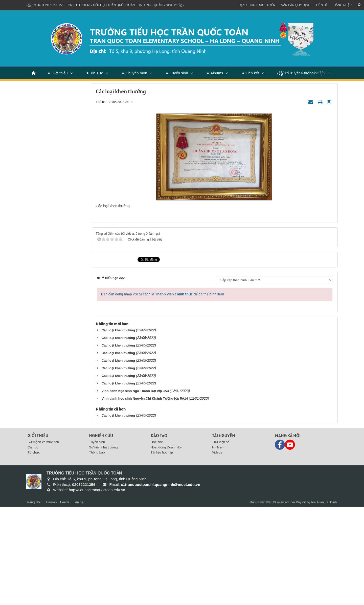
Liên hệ (322, 5)
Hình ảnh (219, 545)
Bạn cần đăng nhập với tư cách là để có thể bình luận (163, 392)
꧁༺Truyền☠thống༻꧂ (301, 73)
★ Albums (215, 73)
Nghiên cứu (101, 533)
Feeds (65, 600)
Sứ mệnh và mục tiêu (43, 540)
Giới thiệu (38, 533)
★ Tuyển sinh (177, 73)
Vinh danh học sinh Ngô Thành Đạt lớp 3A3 (135, 489)
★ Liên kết (250, 73)
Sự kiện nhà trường (103, 545)
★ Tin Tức (95, 73)
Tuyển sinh (97, 540)
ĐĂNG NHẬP (343, 5)
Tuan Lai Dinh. (327, 600)
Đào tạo (159, 533)
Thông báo (97, 550)
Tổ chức (34, 550)
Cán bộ (33, 545)
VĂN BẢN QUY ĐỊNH (296, 5)
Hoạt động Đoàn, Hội (166, 545)
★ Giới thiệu (58, 73)
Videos (217, 550)
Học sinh (157, 540)
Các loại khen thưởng (118, 428)
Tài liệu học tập (162, 550)
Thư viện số (221, 540)
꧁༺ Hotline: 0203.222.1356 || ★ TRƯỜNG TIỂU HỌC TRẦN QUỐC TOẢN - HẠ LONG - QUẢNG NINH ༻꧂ (105, 5)
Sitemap (51, 600)
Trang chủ (34, 600)
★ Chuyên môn (134, 73)
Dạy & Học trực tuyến (257, 5)
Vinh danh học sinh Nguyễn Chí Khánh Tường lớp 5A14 (145, 496)
